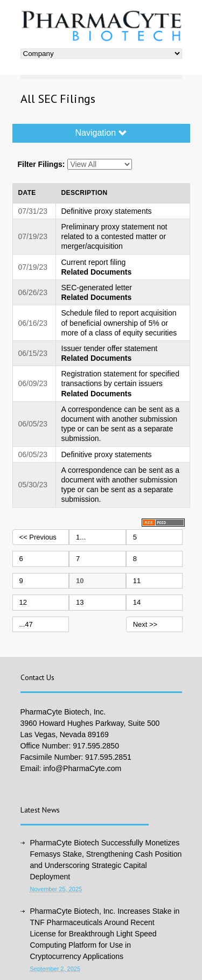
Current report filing (94, 262)
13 (80, 602)
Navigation (101, 133)
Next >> (145, 624)
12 (23, 602)
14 (137, 602)
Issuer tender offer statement (110, 348)
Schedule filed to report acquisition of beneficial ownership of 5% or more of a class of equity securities (119, 323)
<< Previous (38, 537)
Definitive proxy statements (107, 211)
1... (81, 537)
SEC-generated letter (97, 288)
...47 (26, 624)
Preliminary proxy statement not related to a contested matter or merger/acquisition (114, 236)
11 (137, 581)
